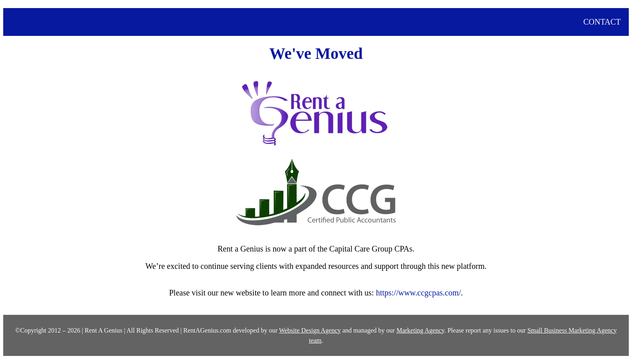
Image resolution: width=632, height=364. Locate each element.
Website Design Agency (310, 330)
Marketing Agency (420, 330)
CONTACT (602, 22)
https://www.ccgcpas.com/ (419, 293)
